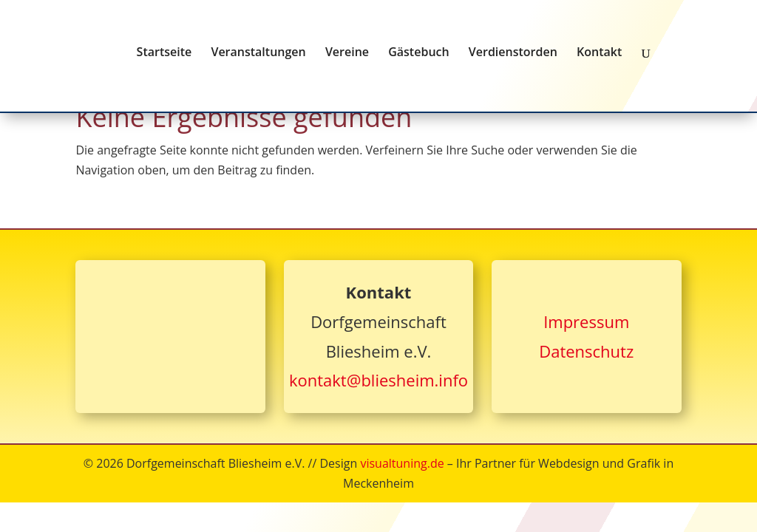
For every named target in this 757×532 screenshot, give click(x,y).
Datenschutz (586, 351)
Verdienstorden (513, 53)
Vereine (347, 53)
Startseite (164, 53)
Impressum (586, 321)
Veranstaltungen (258, 53)
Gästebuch (418, 53)
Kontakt (599, 53)
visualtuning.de (402, 463)
